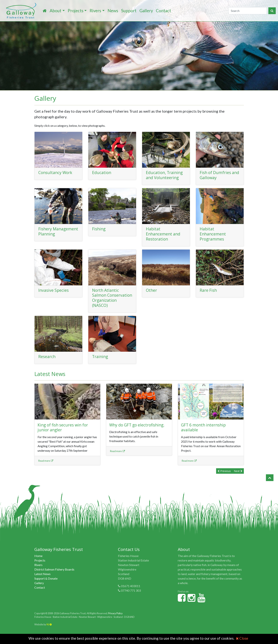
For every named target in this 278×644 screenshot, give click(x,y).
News (113, 11)
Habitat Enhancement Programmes (213, 234)
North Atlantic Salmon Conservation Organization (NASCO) (106, 300)
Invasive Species (54, 290)
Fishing (99, 229)
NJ (49, 629)
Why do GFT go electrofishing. (139, 430)
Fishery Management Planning (52, 234)
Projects (76, 11)
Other (152, 290)
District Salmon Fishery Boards (54, 574)
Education (102, 172)
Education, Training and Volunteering (165, 175)
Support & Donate (46, 583)
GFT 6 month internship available (205, 432)
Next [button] (238, 476)
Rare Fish (209, 290)
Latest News (42, 579)
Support (129, 11)
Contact (163, 11)
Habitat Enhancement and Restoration (164, 234)
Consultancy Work (56, 172)
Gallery (146, 11)
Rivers (95, 11)
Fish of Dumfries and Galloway (216, 175)
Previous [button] (224, 476)
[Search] (248, 11)
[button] (270, 483)
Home (38, 561)
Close (242, 638)
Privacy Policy (115, 618)
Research (47, 362)
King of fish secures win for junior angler (64, 432)
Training (100, 362)
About (55, 11)
